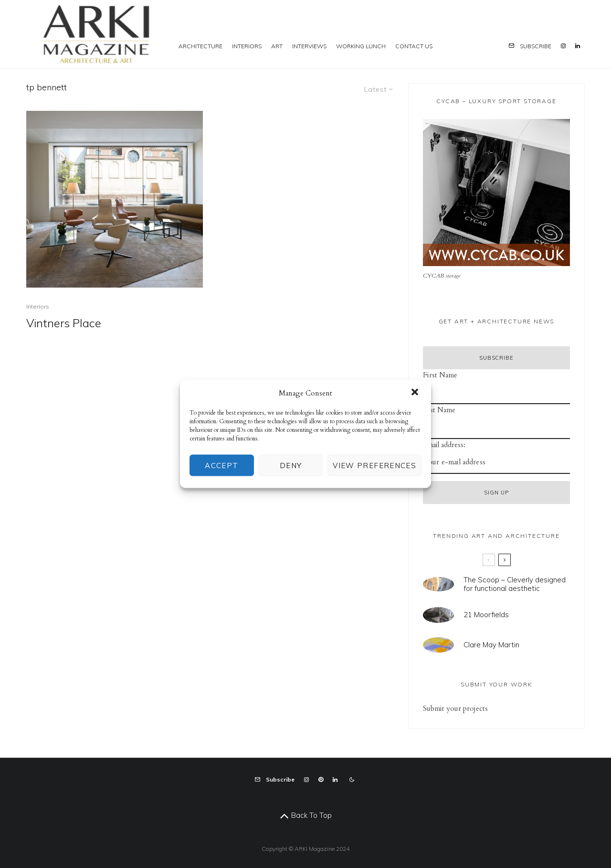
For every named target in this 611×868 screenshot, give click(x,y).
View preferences (374, 465)
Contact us (414, 46)
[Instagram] (563, 34)
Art (277, 46)
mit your (448, 708)
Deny (291, 465)
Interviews (309, 46)
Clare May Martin (491, 645)
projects (474, 708)
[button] (416, 393)
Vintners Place (64, 323)
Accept (221, 465)
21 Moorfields (486, 615)
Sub (429, 708)
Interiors (247, 46)
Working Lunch (361, 46)
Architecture (200, 46)
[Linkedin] (578, 34)
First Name (440, 375)
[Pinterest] (321, 780)
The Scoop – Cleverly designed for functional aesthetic (515, 584)
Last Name (439, 410)
